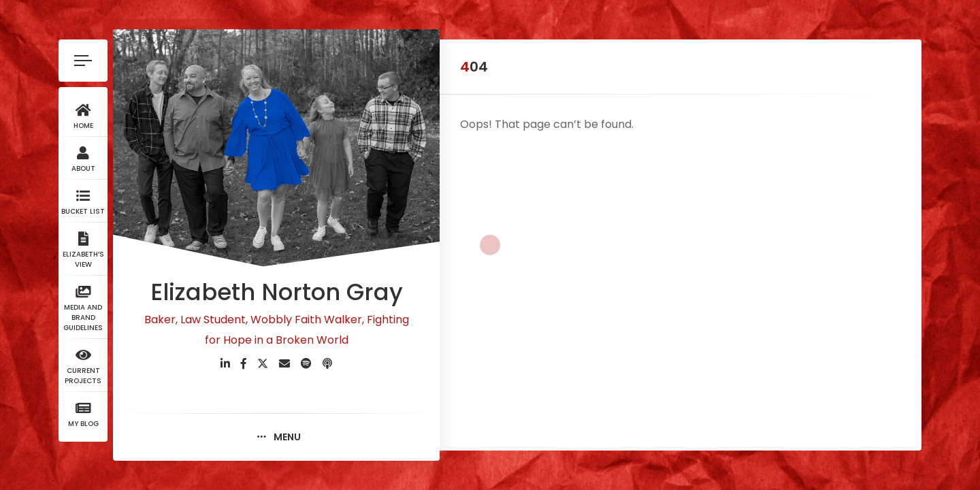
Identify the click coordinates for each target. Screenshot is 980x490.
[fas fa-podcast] (327, 364)
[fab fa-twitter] (263, 364)
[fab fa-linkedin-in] (225, 364)
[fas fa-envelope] (284, 364)
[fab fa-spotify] (306, 364)
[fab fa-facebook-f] (244, 364)
